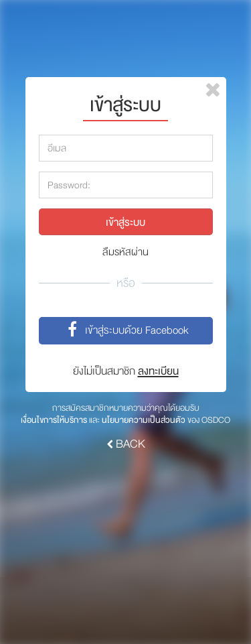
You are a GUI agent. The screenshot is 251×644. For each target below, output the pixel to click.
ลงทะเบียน (158, 371)
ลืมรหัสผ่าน (125, 252)
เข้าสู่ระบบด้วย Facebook (125, 331)
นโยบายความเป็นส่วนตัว (144, 420)
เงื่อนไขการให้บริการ (54, 420)
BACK (126, 444)
